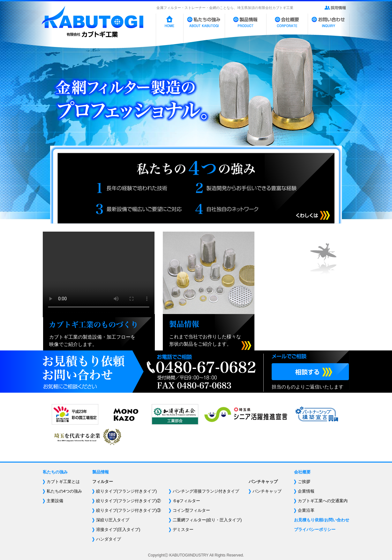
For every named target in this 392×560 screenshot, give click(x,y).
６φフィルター (186, 501)
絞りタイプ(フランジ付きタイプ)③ (129, 510)
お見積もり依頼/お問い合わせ (322, 520)
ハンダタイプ (109, 539)
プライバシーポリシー (315, 529)
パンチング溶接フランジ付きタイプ (206, 491)
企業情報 (306, 491)
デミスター (183, 529)
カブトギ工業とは (63, 482)
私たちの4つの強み (64, 491)
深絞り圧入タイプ (113, 520)
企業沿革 (306, 510)
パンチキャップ (267, 491)
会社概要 (302, 472)
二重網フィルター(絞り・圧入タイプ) (207, 520)
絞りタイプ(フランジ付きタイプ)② (129, 501)
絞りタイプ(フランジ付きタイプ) (127, 491)
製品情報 (101, 472)
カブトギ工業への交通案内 (323, 501)
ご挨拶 (304, 482)
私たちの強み (55, 472)
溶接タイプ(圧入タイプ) (118, 529)
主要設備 (55, 501)
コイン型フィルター (191, 510)
